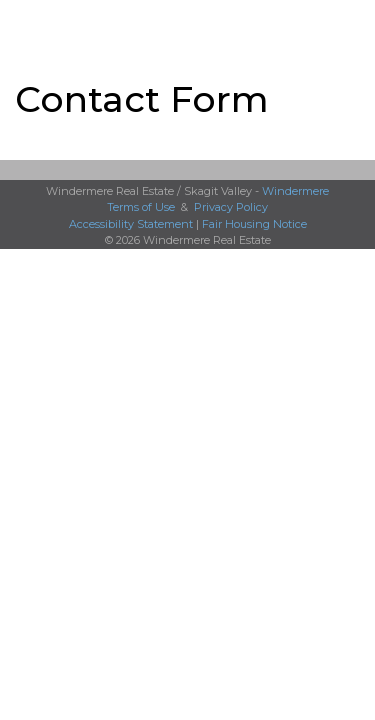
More (31, 26)
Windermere (295, 191)
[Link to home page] (187, 27)
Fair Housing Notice (254, 224)
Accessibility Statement (131, 224)
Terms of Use (141, 207)
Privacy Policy (231, 207)
